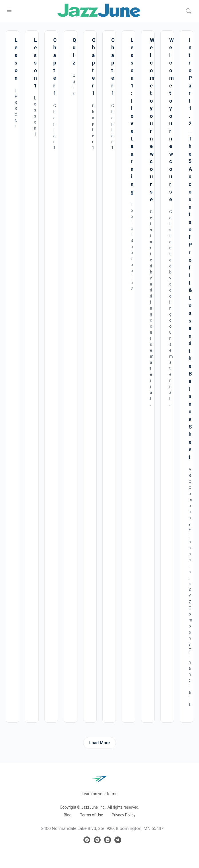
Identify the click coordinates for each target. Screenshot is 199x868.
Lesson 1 (35, 63)
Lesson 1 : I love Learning (132, 116)
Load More (99, 743)
